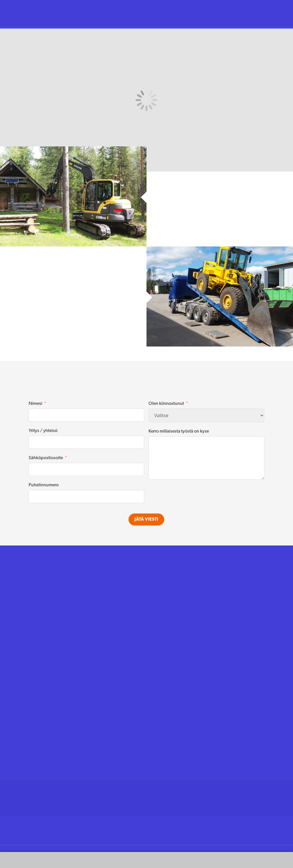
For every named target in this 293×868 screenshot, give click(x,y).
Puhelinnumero (44, 485)
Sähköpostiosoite (46, 458)
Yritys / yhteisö (43, 431)
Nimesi (35, 404)
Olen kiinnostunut (166, 404)
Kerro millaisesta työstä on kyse (179, 431)
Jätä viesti (146, 519)
